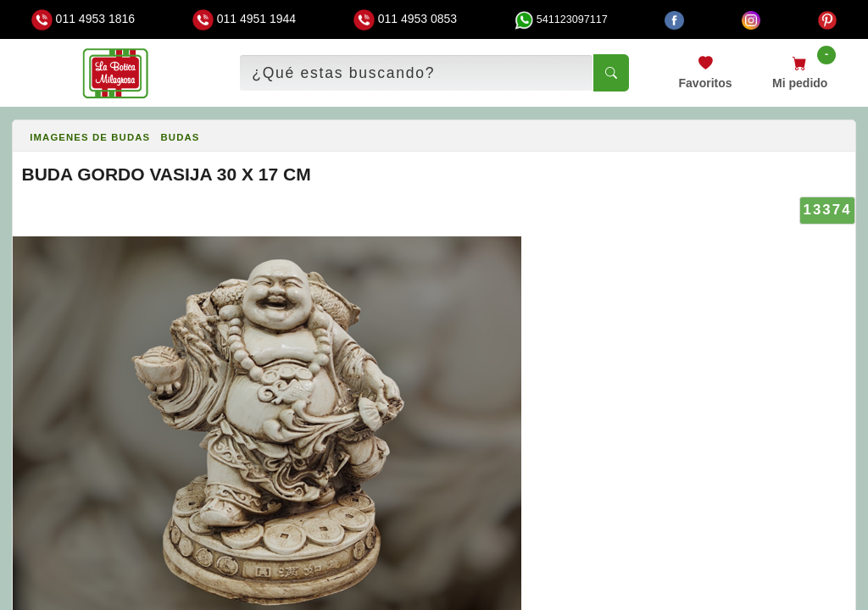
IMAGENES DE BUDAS (90, 137)
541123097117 (561, 19)
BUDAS (181, 137)
